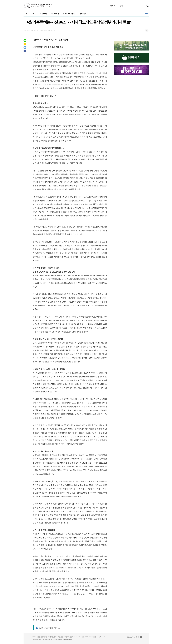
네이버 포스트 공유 (25, 40)
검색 (148, 6)
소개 (25, 14)
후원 (147, 14)
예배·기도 (83, 14)
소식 (33, 14)
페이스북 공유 (25, 51)
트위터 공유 (25, 47)
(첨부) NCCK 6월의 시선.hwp (48, 628)
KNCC (38, 6)
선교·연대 (55, 14)
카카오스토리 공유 (25, 44)
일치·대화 (43, 14)
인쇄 (147, 30)
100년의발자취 (69, 14)
